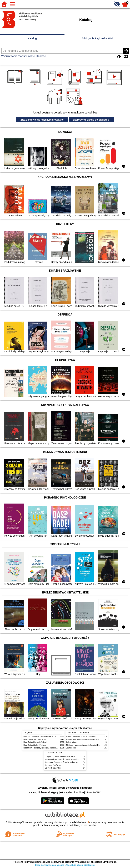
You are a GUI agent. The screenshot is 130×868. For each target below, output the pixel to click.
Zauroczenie (71, 748)
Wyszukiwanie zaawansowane (18, 56)
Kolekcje (41, 56)
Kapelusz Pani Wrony (53, 765)
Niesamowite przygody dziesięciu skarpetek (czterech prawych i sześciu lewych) (54, 748)
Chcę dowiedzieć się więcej (49, 865)
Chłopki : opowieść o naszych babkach (81, 736)
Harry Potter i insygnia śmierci (35, 742)
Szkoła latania (72, 742)
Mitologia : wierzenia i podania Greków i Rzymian (42, 736)
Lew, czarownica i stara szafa (35, 739)
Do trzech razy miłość (53, 768)
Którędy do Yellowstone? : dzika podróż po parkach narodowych (69, 762)
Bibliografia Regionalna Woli (97, 38)
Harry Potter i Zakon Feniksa (34, 745)
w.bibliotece (80, 822)
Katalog (32, 38)
